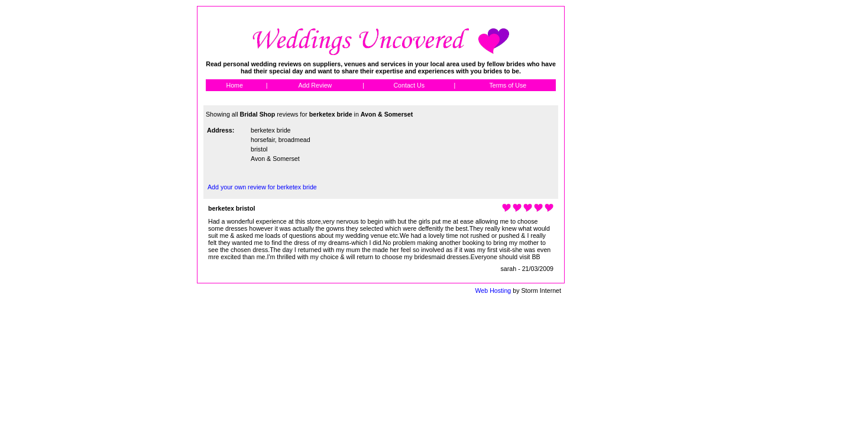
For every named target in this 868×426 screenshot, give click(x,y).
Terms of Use (508, 85)
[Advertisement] (618, 183)
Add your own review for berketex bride (262, 187)
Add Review (315, 85)
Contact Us (409, 85)
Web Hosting (493, 291)
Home (234, 85)
